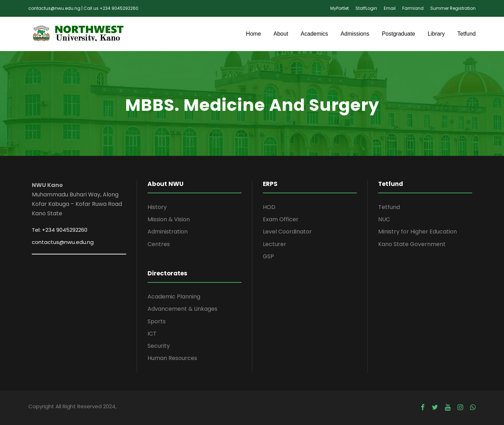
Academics (314, 34)
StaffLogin (366, 8)
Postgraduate (398, 34)
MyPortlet (340, 8)
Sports (157, 321)
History (157, 207)
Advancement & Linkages (182, 309)
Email (390, 8)
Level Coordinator (287, 232)
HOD (269, 207)
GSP (268, 256)
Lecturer (275, 244)
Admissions (355, 34)
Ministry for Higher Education (417, 232)
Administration (168, 232)
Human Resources (172, 358)
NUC (384, 219)
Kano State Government (412, 244)
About (281, 34)
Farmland (413, 8)
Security (159, 346)
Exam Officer (281, 219)
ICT (152, 334)
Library (436, 34)
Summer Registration (453, 8)
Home (254, 34)
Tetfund (467, 34)
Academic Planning (174, 297)
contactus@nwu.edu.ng (63, 242)
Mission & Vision (169, 219)
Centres (159, 244)
